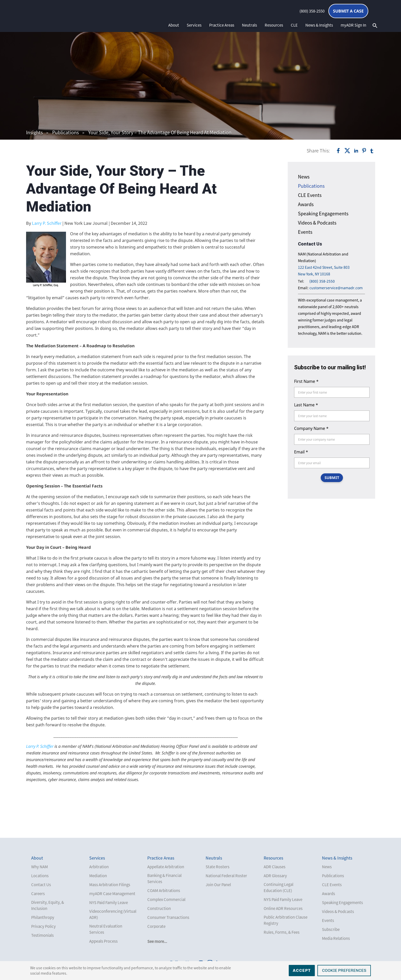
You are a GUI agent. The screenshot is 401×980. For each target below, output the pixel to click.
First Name (306, 381)
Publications (65, 132)
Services (194, 25)
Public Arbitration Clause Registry (286, 920)
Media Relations (336, 938)
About (174, 25)
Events (305, 232)
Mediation (98, 876)
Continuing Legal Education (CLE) (279, 887)
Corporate (156, 926)
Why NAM (40, 867)
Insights (34, 132)
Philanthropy (43, 917)
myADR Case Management (112, 894)
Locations (40, 876)
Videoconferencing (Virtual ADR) (113, 914)
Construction (159, 908)
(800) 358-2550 (312, 11)
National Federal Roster (226, 876)
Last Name (306, 405)
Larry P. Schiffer (47, 223)
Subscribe (331, 929)
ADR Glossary (275, 876)
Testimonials (42, 935)
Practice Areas (222, 25)
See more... (157, 941)
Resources (274, 25)
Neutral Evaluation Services (106, 929)
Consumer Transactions (168, 917)
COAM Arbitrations (164, 890)
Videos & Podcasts (317, 223)
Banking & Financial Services (164, 878)
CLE (294, 25)
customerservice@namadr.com (336, 288)
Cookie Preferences (344, 970)
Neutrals (249, 25)
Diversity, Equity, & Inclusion (48, 905)
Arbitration (99, 867)
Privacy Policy (43, 926)
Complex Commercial (166, 899)
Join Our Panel (218, 885)
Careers (38, 894)
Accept (302, 970)
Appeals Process (103, 941)
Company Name (311, 428)
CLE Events (310, 195)
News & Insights (319, 25)
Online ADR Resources (283, 908)
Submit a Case (348, 11)
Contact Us (41, 885)
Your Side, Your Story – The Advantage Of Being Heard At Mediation (160, 132)
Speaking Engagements (323, 213)
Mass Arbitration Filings (110, 885)
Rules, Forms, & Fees (282, 932)
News (304, 177)
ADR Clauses (275, 867)
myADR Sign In (353, 25)
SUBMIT (332, 478)
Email (301, 452)
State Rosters (218, 867)
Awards (306, 204)
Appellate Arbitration (166, 867)
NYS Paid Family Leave (109, 903)
